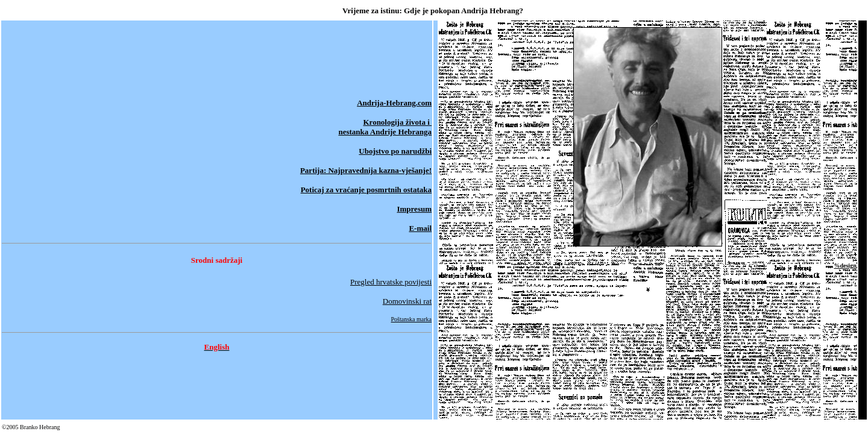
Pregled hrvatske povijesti (391, 282)
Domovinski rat (407, 301)
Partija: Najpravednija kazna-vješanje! (366, 170)
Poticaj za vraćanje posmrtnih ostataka (366, 190)
